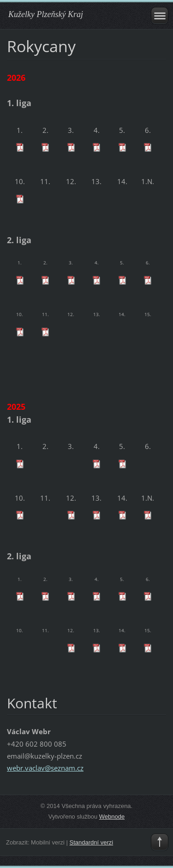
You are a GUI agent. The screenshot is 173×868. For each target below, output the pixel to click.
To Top (160, 842)
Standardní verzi (92, 842)
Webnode (112, 817)
